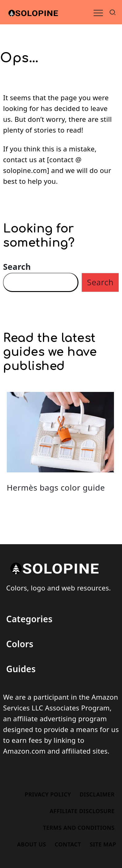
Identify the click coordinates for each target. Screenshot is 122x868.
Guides (21, 669)
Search (17, 267)
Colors (20, 644)
